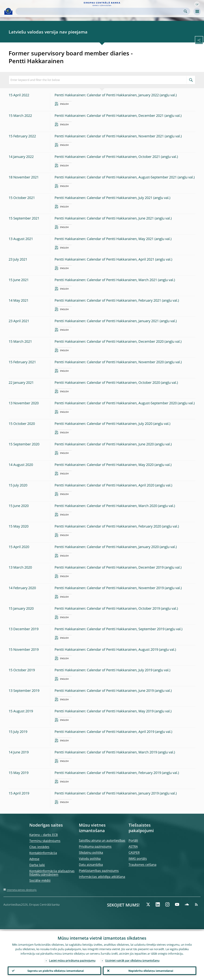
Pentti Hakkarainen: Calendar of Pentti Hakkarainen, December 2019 (109, 567)
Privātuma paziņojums (95, 846)
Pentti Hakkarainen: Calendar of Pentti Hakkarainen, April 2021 (104, 259)
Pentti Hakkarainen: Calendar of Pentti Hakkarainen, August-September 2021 (116, 177)
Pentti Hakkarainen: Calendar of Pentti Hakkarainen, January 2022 (107, 95)
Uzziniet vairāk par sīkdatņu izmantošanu (132, 959)
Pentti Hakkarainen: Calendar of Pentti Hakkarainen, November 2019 (109, 588)
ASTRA (133, 846)
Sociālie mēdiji (40, 880)
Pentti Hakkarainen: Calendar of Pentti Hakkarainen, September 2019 (110, 629)
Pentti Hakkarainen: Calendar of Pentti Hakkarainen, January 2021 (107, 321)
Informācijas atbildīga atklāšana (102, 877)
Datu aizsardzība (91, 865)
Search (185, 11)
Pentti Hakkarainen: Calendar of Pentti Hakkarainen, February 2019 (108, 773)
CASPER (134, 852)
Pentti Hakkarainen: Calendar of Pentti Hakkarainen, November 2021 (109, 136)
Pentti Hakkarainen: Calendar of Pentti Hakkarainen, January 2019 (107, 793)
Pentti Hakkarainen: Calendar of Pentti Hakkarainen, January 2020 (107, 547)
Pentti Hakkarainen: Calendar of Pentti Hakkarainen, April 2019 (104, 732)
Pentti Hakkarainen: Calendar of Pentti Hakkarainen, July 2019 (103, 670)
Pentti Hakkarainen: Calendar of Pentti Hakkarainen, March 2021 (106, 280)
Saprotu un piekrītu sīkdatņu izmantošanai (54, 970)
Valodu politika (90, 859)
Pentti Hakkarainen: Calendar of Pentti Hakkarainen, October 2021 (107, 157)
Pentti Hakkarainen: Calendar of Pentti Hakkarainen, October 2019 (107, 608)
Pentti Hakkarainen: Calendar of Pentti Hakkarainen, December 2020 (109, 341)
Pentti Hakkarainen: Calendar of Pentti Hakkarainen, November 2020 (109, 362)
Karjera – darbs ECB (44, 835)
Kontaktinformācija (43, 853)
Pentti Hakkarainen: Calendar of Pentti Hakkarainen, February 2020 (108, 526)
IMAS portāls (138, 859)
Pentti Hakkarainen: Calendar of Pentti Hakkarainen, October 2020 (107, 382)
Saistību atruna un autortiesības (102, 840)
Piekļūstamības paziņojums (99, 871)
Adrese (34, 859)
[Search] (100, 11)
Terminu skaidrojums (45, 841)
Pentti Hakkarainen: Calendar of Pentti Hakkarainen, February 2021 (108, 300)
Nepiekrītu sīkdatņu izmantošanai (150, 970)
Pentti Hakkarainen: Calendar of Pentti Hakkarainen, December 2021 (109, 116)
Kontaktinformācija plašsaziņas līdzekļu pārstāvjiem (52, 873)
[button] (197, 4)
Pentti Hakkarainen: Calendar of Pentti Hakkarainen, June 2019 (104, 691)
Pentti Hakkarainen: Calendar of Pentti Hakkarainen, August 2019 (106, 649)
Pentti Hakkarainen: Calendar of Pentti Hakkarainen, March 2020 (106, 506)
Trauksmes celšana (142, 865)
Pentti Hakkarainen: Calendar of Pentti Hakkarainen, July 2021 (103, 198)
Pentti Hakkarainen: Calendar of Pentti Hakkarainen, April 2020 (104, 485)
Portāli (133, 840)
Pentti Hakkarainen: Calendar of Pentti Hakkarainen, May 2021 (104, 239)
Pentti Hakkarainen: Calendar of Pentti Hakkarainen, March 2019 (106, 752)
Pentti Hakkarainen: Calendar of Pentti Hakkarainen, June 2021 (104, 218)
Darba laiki (37, 865)
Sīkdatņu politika (91, 852)
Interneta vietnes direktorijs (22, 890)
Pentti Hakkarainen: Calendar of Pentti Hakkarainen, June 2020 (104, 444)
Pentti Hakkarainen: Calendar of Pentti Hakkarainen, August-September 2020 (116, 403)
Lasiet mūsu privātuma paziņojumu (72, 959)
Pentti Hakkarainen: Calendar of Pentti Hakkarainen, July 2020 (103, 424)
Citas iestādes (39, 847)
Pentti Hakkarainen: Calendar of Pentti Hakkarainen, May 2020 (104, 465)
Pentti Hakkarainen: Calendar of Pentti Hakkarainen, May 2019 (104, 711)
